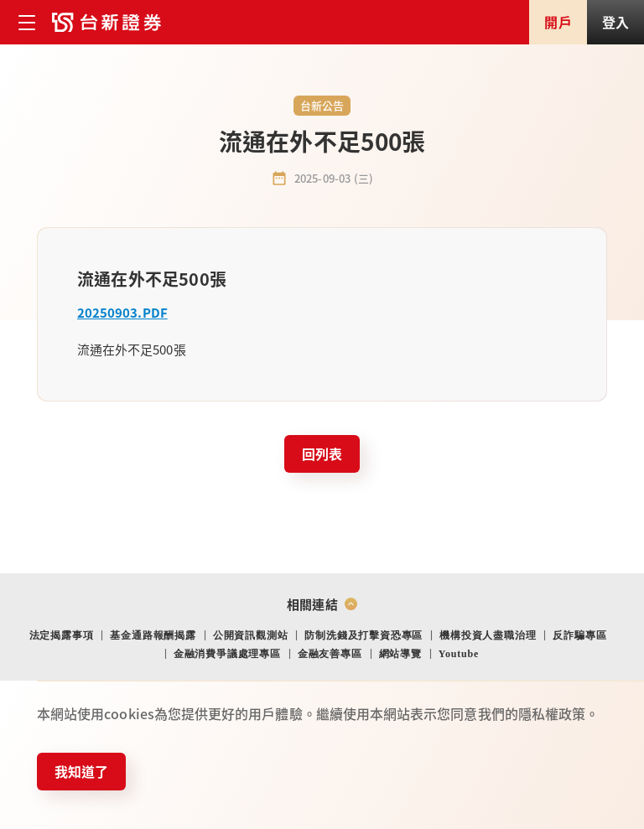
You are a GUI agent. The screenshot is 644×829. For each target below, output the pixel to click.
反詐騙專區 (579, 635)
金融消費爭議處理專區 (227, 654)
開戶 (558, 22)
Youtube (459, 654)
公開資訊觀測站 (251, 635)
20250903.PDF (122, 312)
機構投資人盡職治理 (488, 635)
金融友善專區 (330, 654)
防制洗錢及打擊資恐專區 (364, 635)
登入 (615, 22)
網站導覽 (400, 654)
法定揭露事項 (62, 635)
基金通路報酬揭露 (153, 635)
